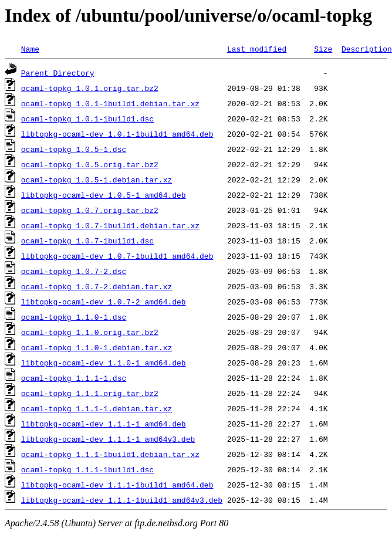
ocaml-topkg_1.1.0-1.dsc (74, 317)
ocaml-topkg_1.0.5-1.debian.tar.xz (97, 180)
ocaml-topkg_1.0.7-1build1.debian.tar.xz (110, 225)
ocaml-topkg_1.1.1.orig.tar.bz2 (90, 393)
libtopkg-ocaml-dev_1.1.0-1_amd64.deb (104, 363)
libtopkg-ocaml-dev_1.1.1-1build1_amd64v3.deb (122, 500)
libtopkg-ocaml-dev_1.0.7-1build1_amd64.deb (117, 256)
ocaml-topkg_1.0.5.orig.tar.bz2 (90, 164)
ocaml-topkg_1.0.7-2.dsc (74, 271)
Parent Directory (58, 73)
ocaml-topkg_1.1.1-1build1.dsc (87, 469)
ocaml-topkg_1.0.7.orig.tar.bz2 (90, 210)
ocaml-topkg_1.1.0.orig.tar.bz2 (90, 332)
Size (323, 49)
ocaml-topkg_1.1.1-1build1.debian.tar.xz (110, 454)
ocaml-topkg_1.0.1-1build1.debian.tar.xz (110, 103)
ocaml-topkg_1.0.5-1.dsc (74, 149)
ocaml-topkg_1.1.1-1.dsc (74, 378)
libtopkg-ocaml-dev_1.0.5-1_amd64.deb (104, 195)
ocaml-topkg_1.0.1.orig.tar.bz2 (90, 88)
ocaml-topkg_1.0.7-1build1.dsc (87, 241)
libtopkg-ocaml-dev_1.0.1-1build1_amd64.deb (117, 134)
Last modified (257, 49)
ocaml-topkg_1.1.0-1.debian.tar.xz (97, 347)
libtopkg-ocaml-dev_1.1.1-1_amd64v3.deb (108, 439)
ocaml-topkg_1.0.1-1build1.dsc (87, 119)
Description (367, 49)
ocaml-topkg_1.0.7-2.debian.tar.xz (97, 286)
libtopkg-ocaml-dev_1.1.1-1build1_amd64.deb (117, 485)
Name (30, 49)
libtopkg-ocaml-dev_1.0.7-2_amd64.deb (104, 302)
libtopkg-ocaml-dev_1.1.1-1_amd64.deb (104, 424)
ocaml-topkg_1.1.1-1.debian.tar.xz (97, 408)
